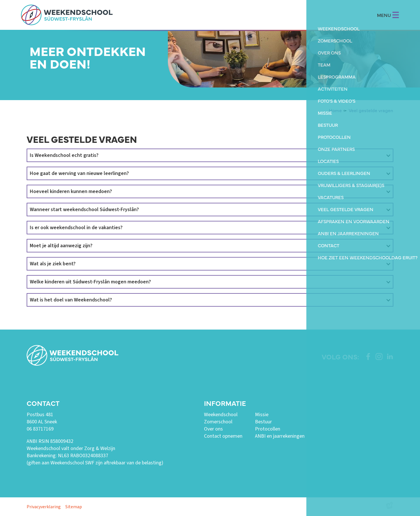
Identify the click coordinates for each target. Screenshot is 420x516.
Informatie (225, 403)
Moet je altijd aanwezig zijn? (61, 246)
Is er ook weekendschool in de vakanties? (76, 228)
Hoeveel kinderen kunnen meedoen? (71, 191)
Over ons (213, 429)
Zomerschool (218, 422)
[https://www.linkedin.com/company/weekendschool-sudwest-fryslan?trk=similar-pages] (390, 357)
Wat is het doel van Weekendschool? (71, 300)
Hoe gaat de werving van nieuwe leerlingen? (79, 173)
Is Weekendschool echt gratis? (64, 155)
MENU (388, 15)
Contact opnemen (223, 436)
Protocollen (268, 429)
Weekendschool (221, 415)
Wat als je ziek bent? (53, 264)
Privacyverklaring (44, 507)
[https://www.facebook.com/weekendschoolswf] (368, 357)
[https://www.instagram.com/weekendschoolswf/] (379, 357)
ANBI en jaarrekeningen (280, 436)
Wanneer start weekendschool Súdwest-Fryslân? (84, 210)
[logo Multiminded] (390, 507)
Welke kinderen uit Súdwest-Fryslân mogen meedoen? (90, 282)
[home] (67, 15)
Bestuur (263, 422)
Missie (262, 415)
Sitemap (74, 507)
